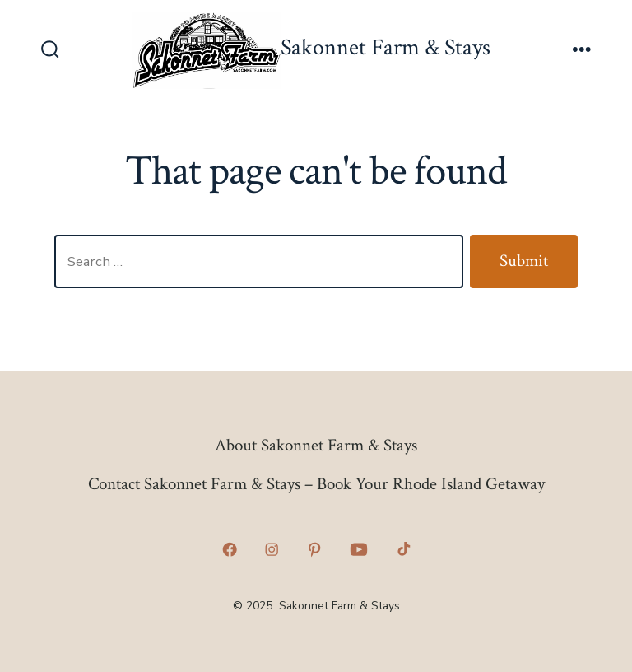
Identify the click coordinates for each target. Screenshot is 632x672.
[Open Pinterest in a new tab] (314, 550)
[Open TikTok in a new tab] (402, 550)
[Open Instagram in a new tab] (272, 550)
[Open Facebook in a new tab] (230, 550)
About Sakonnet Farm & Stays (316, 445)
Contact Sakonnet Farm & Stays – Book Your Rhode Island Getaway (316, 484)
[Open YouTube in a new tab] (358, 550)
